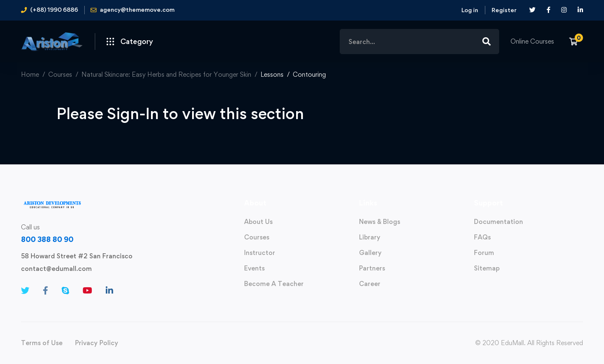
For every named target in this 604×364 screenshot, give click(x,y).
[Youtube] (87, 291)
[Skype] (65, 291)
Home (30, 74)
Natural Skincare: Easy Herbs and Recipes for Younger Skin (166, 74)
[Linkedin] (109, 291)
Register (504, 10)
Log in (470, 10)
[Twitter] (25, 291)
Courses (60, 74)
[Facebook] (46, 291)
